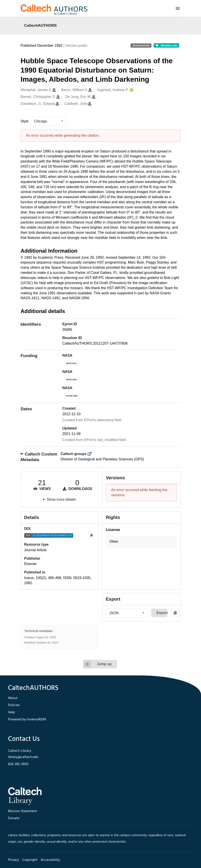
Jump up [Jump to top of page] (97, 664)
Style (25, 121)
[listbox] (48, 121)
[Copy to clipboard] (91, 535)
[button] (141, 542)
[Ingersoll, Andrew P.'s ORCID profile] (131, 90)
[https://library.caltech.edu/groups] (91, 454)
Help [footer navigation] (11, 712)
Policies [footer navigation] (14, 705)
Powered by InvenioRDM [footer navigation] (27, 720)
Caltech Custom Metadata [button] (39, 457)
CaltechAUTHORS (41, 25)
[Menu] (178, 8)
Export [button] (162, 613)
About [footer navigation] (13, 698)
